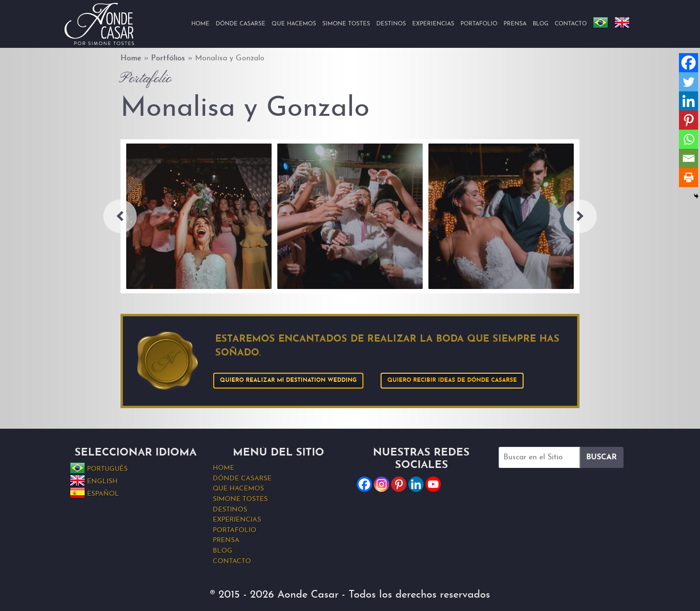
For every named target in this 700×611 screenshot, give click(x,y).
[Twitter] (689, 82)
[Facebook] (689, 63)
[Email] (689, 158)
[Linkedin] (689, 101)
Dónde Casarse (241, 24)
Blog (541, 24)
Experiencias (433, 24)
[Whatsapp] (689, 139)
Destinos (391, 24)
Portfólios (168, 58)
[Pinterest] (689, 120)
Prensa (515, 24)
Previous (120, 216)
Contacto (571, 24)
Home (200, 24)
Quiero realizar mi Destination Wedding (288, 380)
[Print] (689, 178)
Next (580, 216)
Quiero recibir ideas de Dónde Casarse (452, 380)
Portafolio (479, 24)
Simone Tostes (346, 24)
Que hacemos (294, 24)
